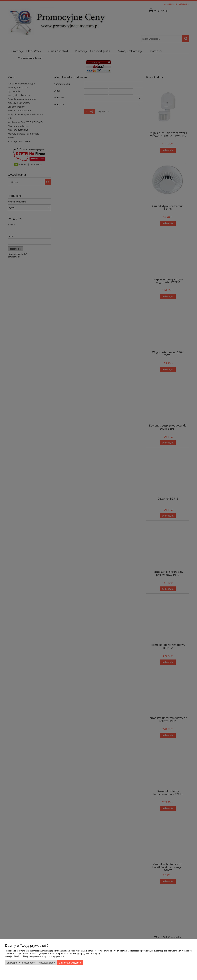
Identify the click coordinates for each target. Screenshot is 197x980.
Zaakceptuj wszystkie (70, 963)
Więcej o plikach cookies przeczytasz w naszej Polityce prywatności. (35, 956)
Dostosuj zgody (47, 963)
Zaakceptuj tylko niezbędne (21, 963)
